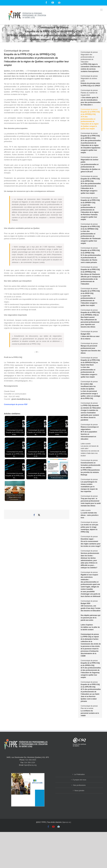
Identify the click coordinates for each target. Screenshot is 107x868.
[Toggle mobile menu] (102, 10)
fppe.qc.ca (66, 822)
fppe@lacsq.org (30, 765)
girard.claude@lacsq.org (21, 399)
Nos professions (79, 785)
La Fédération (79, 774)
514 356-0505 (31, 760)
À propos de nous (79, 780)
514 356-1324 (30, 762)
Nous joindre (79, 791)
